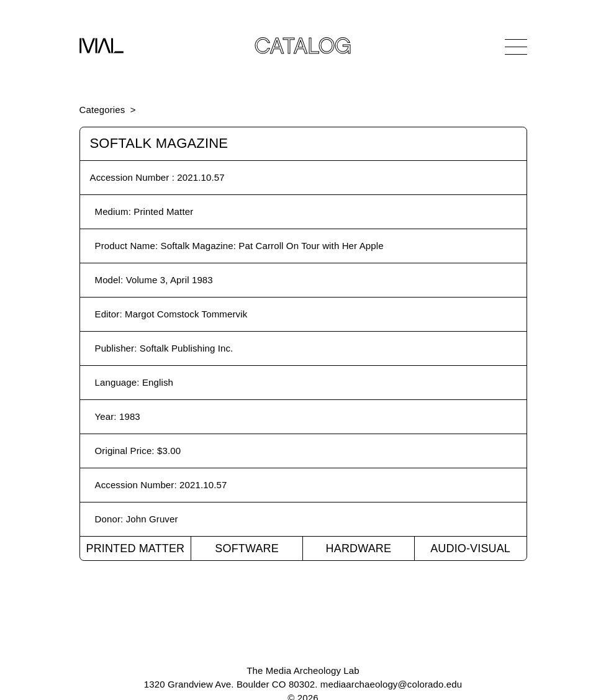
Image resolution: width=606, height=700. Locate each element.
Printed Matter (135, 548)
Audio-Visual (470, 548)
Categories (102, 110)
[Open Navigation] (516, 47)
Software (247, 548)
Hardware (359, 548)
